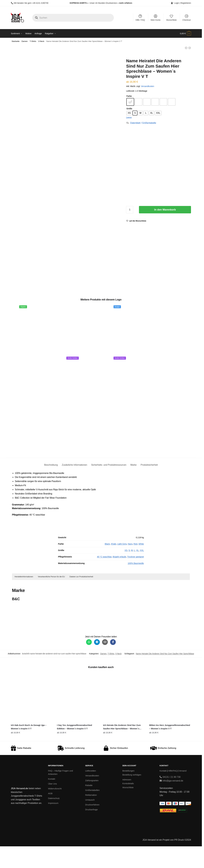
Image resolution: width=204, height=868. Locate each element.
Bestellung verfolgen (132, 796)
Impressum (53, 825)
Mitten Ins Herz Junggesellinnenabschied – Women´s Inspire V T (169, 748)
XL (138, 572)
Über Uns (52, 805)
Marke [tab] (133, 487)
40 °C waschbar (104, 578)
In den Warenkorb (165, 210)
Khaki (114, 565)
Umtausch (90, 821)
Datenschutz (54, 820)
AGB (50, 815)
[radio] (130, 102)
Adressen (127, 801)
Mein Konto (156, 18)
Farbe (129, 96)
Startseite (16, 41)
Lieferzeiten (91, 792)
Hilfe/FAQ (173, 792)
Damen (25, 41)
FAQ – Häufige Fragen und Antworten (60, 794)
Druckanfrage (91, 831)
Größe (129, 109)
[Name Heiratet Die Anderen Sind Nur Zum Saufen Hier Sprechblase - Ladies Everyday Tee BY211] (186, 48)
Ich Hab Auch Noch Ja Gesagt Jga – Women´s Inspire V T (29, 748)
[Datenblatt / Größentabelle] (141, 123)
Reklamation (91, 817)
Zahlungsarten (92, 802)
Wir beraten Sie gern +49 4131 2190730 (31, 3)
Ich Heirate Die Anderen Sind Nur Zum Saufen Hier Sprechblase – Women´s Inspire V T (122, 749)
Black (107, 565)
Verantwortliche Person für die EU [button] (51, 598)
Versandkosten (148, 86)
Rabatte (89, 807)
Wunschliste (171, 18)
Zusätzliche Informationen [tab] (74, 487)
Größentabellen (92, 812)
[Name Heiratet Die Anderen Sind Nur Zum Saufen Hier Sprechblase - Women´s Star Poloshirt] (190, 48)
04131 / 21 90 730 (170, 799)
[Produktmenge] (130, 210)
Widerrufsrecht (55, 810)
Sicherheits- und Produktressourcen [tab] (109, 487)
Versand (183, 792)
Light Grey (122, 565)
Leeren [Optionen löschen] (129, 117)
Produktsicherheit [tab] (149, 487)
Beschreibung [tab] (51, 487)
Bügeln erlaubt (119, 578)
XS (126, 572)
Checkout (186, 18)
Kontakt (52, 800)
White (141, 565)
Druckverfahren (92, 826)
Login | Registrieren (181, 3)
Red (135, 565)
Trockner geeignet (135, 578)
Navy (130, 565)
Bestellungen (128, 792)
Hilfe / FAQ (140, 18)
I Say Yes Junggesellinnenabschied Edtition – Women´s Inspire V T (75, 748)
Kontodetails (128, 805)
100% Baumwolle (136, 585)
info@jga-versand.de (171, 802)
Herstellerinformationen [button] (24, 598)
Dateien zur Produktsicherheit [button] (81, 598)
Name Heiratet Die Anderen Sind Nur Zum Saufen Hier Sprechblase (165, 675)
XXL (142, 572)
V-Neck (41, 41)
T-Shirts (33, 41)
